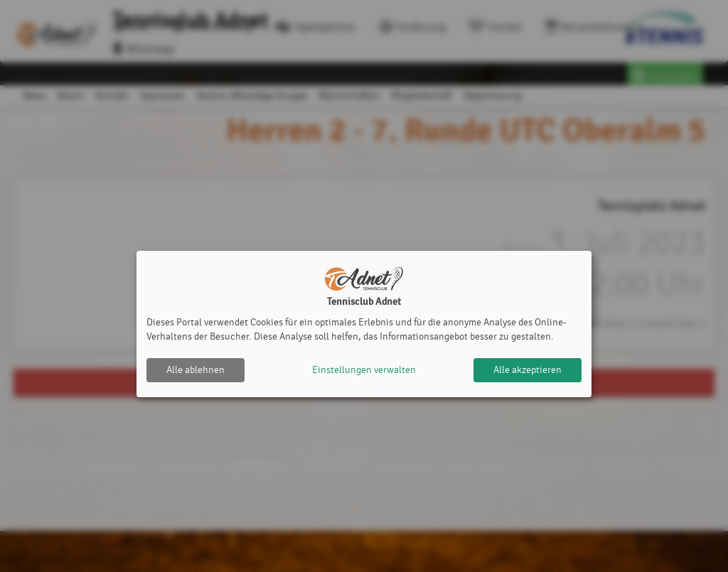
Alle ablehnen (196, 370)
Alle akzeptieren (528, 370)
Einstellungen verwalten (364, 370)
